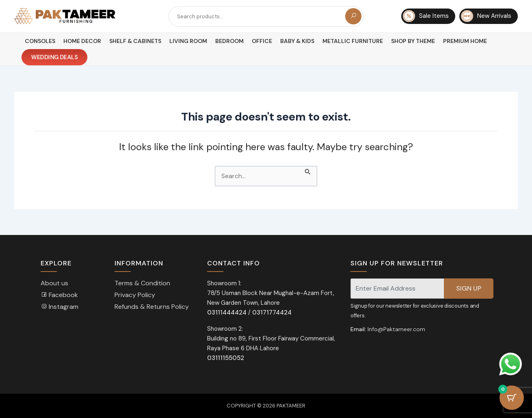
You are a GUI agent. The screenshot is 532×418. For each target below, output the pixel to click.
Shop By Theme (413, 41)
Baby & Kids (297, 41)
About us (54, 283)
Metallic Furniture (353, 41)
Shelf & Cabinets (135, 41)
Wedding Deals (54, 57)
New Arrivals (486, 16)
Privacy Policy (135, 295)
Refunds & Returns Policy (152, 307)
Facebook (59, 295)
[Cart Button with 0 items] (512, 398)
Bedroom (229, 41)
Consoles (40, 41)
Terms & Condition (142, 283)
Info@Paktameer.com (396, 329)
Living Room (188, 41)
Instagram (59, 307)
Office (262, 41)
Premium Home (465, 41)
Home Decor (82, 41)
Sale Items (426, 16)
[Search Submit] (308, 171)
